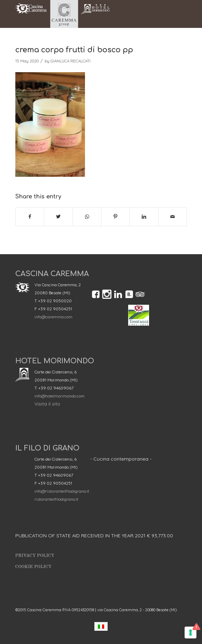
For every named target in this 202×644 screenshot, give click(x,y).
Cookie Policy (33, 567)
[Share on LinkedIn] (144, 217)
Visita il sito (47, 404)
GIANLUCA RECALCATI (71, 61)
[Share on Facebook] (30, 217)
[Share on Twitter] (58, 217)
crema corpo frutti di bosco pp (74, 50)
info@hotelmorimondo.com (60, 396)
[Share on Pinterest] (115, 217)
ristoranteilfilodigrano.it (56, 499)
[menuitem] (101, 626)
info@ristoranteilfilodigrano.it (62, 491)
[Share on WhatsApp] (87, 217)
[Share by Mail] (173, 217)
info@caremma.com (53, 317)
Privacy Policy (35, 556)
